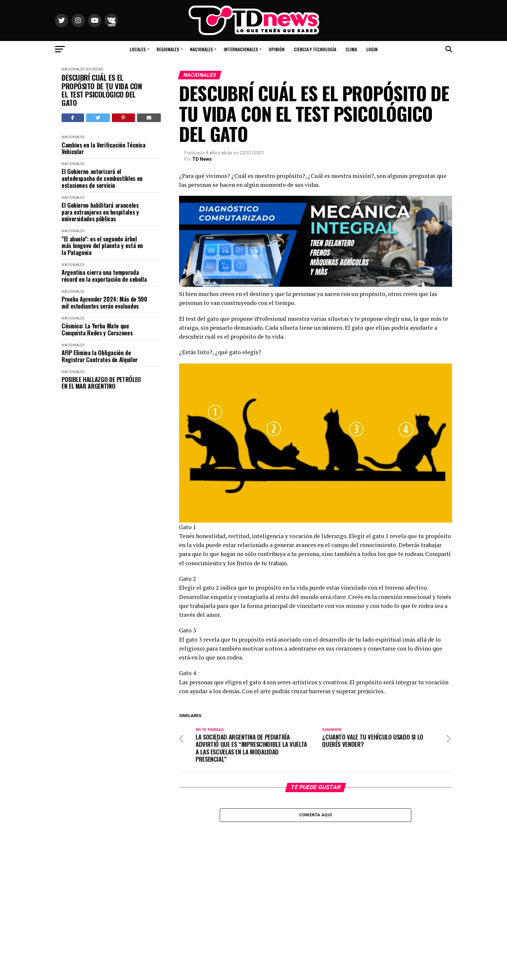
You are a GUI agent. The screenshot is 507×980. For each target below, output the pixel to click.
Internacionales (241, 49)
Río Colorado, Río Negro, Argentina (419, 30)
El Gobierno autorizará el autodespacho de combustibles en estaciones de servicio (102, 178)
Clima (351, 49)
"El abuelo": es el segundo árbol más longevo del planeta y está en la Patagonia (102, 246)
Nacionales (201, 49)
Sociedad (94, 69)
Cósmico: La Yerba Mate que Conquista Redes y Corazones (97, 329)
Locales (138, 49)
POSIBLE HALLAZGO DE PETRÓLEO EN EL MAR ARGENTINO (101, 383)
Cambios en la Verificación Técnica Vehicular (104, 148)
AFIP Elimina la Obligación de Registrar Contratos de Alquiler (100, 356)
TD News (202, 159)
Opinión (277, 49)
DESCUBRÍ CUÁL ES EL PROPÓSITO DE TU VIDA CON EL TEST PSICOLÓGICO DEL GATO (102, 90)
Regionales (168, 49)
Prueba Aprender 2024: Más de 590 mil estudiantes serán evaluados (104, 302)
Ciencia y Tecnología (315, 49)
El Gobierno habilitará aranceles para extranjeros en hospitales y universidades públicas (100, 212)
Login (372, 49)
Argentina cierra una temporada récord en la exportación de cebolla (104, 276)
